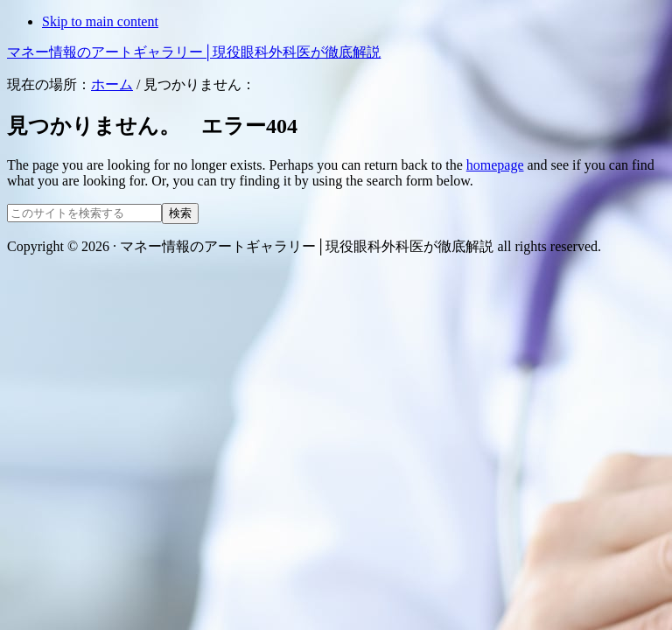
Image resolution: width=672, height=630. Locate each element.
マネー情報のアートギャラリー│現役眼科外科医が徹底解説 (194, 52)
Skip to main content (100, 21)
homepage (495, 165)
